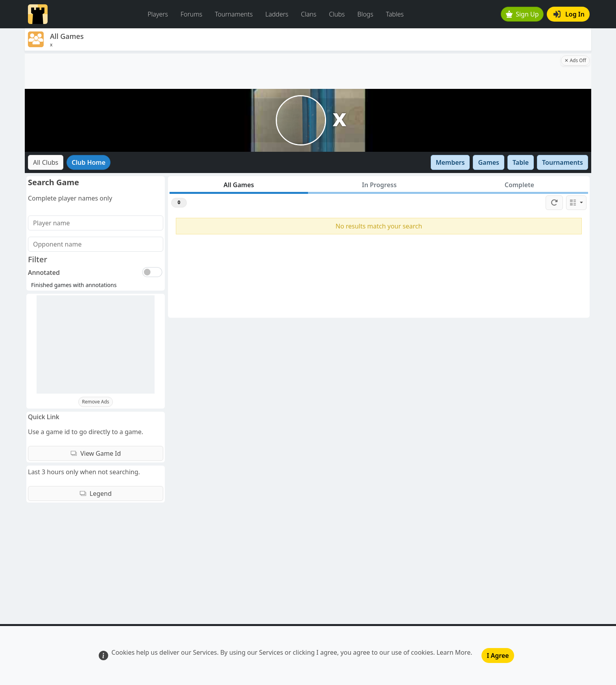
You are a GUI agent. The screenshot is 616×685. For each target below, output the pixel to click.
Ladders (277, 14)
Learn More (454, 652)
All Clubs (46, 162)
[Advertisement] (292, 71)
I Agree (498, 656)
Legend (96, 493)
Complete (519, 185)
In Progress (379, 185)
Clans (309, 14)
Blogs (365, 14)
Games (489, 162)
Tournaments (234, 14)
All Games (239, 185)
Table (521, 162)
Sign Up (522, 14)
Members (450, 162)
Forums (191, 14)
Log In (569, 14)
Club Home (89, 162)
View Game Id (96, 453)
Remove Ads (95, 402)
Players (158, 14)
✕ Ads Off (575, 60)
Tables (395, 14)
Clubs (337, 14)
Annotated (44, 273)
